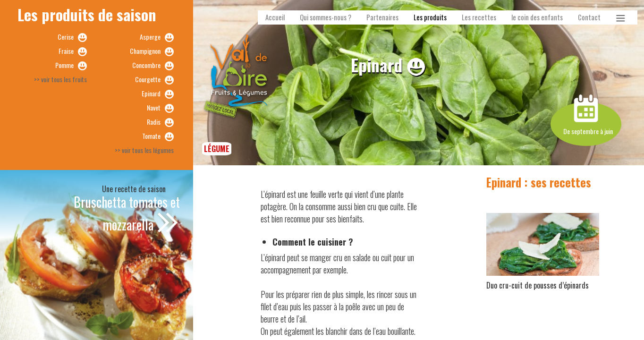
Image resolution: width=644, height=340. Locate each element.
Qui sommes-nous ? (326, 17)
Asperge (150, 37)
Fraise (66, 51)
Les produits (430, 17)
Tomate (151, 136)
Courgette (148, 79)
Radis (154, 122)
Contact (589, 17)
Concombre (146, 65)
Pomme (64, 65)
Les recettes (479, 17)
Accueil (275, 17)
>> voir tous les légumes (144, 150)
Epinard (151, 93)
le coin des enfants (537, 17)
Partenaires (382, 17)
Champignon (145, 51)
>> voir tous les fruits (60, 79)
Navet (154, 107)
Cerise (66, 37)
